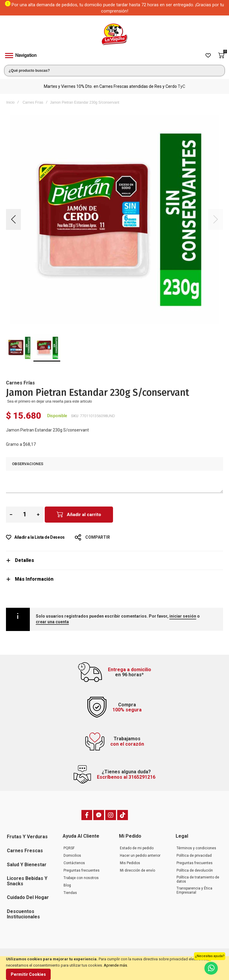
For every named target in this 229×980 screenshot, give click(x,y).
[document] (114, 968)
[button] (13, 219)
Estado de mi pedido (137, 848)
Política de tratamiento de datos (198, 879)
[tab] (114, 560)
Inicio (10, 102)
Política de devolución (195, 870)
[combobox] (114, 71)
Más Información (34, 579)
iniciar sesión (183, 616)
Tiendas (70, 893)
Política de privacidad (194, 856)
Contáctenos (74, 863)
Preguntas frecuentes (82, 870)
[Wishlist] (208, 55)
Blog (67, 885)
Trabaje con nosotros (81, 878)
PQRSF (69, 848)
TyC (181, 86)
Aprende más (115, 965)
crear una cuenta (52, 622)
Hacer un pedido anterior (140, 856)
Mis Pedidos (130, 863)
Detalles (24, 560)
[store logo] (114, 34)
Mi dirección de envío (137, 870)
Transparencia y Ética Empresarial (194, 890)
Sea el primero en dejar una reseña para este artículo (49, 401)
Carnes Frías (33, 102)
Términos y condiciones (196, 848)
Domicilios (72, 856)
